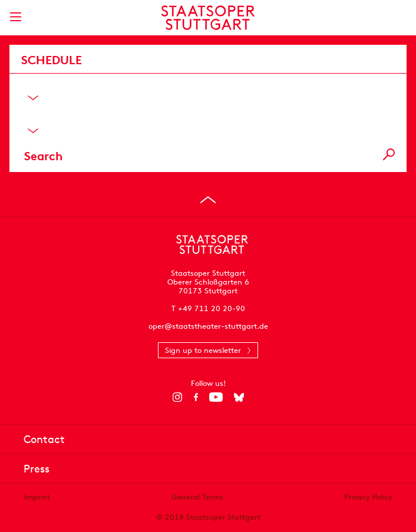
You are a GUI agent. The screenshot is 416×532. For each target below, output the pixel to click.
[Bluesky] (239, 397)
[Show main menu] (15, 17)
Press (37, 469)
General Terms (197, 497)
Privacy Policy (368, 497)
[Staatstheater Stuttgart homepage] (208, 18)
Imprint (37, 497)
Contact (44, 439)
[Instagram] (178, 397)
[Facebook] (196, 397)
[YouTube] (216, 397)
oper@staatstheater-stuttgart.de (208, 326)
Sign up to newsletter (203, 350)
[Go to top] (208, 200)
